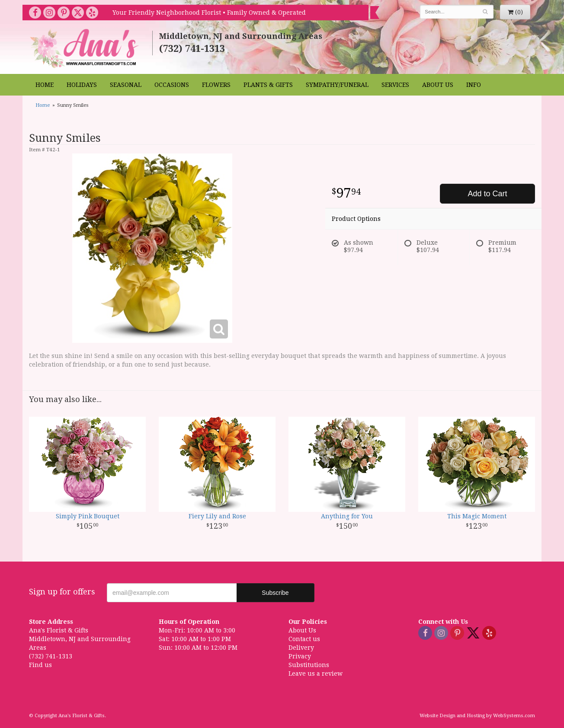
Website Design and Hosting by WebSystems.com (477, 716)
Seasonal (126, 85)
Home (45, 85)
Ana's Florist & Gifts (85, 48)
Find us (40, 665)
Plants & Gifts (268, 85)
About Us (438, 85)
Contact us (304, 639)
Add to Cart (487, 194)
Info (474, 85)
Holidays (82, 85)
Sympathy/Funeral (337, 85)
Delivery (301, 648)
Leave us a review (316, 674)
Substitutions (309, 665)
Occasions (172, 85)
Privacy (300, 656)
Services (395, 85)
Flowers (216, 85)
